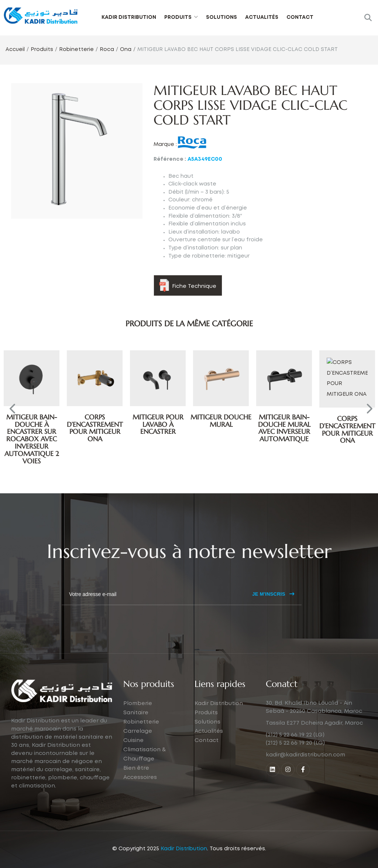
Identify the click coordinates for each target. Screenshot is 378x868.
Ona (126, 50)
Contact (300, 17)
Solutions (221, 17)
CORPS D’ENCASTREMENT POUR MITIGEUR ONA (158, 428)
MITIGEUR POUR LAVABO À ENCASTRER (221, 424)
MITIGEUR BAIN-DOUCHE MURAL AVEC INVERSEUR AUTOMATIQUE (347, 428)
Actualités (262, 17)
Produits (178, 17)
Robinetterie (76, 50)
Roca (107, 50)
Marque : (165, 144)
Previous (11, 411)
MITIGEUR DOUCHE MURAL (284, 421)
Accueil (15, 50)
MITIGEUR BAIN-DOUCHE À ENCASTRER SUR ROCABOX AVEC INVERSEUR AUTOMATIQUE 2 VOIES (32, 439)
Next (367, 411)
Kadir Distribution (129, 17)
